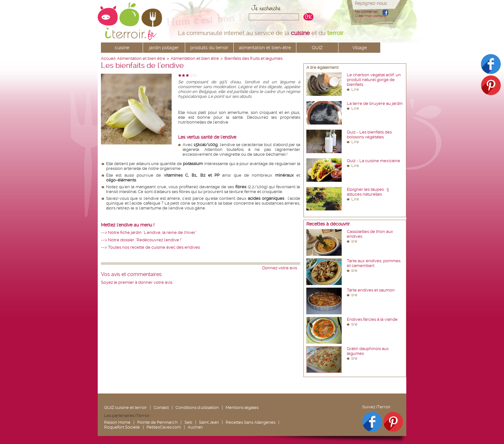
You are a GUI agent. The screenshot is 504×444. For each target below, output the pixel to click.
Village (360, 48)
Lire (355, 89)
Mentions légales (242, 407)
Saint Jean (209, 422)
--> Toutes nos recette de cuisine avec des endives (150, 247)
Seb (188, 422)
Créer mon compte (370, 16)
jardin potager (164, 48)
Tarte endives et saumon (371, 290)
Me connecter (366, 12)
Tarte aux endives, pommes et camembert (374, 263)
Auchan (195, 427)
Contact (161, 407)
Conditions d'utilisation (197, 407)
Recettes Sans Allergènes (251, 422)
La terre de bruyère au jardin (375, 103)
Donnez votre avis (280, 268)
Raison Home (117, 422)
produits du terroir (209, 48)
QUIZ (317, 48)
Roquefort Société (122, 427)
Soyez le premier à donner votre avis (137, 282)
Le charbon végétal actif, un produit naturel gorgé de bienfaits (374, 80)
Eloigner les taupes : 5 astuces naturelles (368, 192)
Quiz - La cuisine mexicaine (373, 161)
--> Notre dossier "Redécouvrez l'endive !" (142, 240)
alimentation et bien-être (265, 48)
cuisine (122, 48)
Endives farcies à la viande (372, 319)
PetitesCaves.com (164, 427)
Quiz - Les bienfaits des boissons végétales (369, 134)
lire (354, 241)
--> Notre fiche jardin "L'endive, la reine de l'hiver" (149, 232)
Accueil (108, 58)
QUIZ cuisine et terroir (126, 407)
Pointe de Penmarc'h (157, 422)
